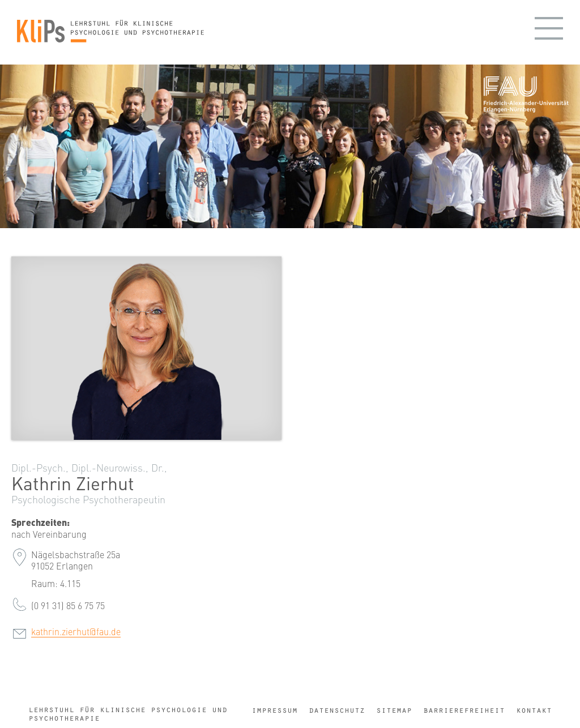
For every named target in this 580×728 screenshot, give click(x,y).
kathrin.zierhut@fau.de (76, 631)
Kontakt (534, 710)
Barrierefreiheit (464, 710)
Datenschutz (337, 710)
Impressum (274, 710)
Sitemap (394, 710)
